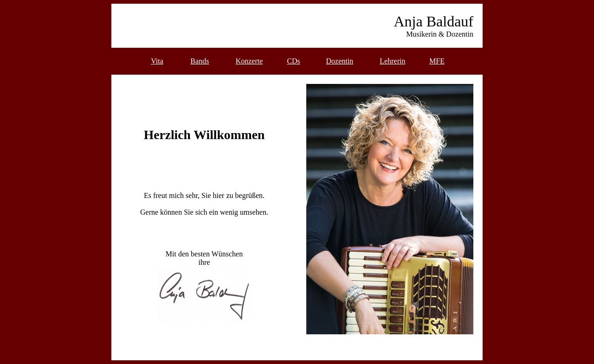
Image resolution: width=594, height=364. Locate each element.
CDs (293, 61)
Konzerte (249, 61)
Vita (157, 61)
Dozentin (340, 61)
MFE (437, 61)
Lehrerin (392, 61)
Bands (200, 61)
